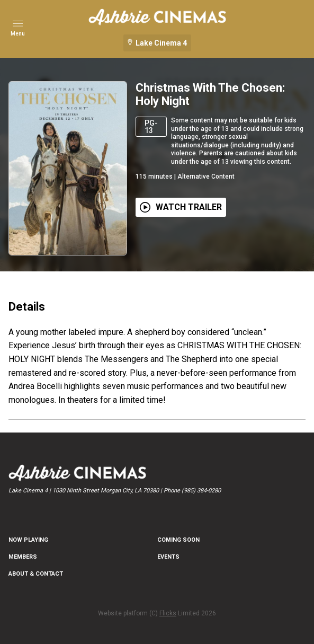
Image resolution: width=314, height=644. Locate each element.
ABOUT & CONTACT (36, 574)
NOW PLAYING (28, 540)
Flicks (168, 613)
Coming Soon (178, 540)
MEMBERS (23, 557)
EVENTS (168, 557)
